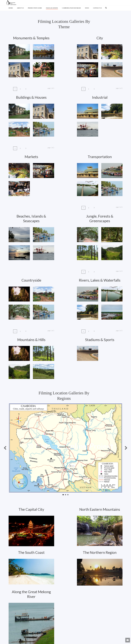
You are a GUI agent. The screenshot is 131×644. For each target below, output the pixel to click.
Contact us (97, 8)
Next (125, 448)
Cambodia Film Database (71, 8)
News (87, 8)
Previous (6, 448)
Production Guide (35, 8)
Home (11, 8)
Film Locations (52, 8)
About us (20, 8)
